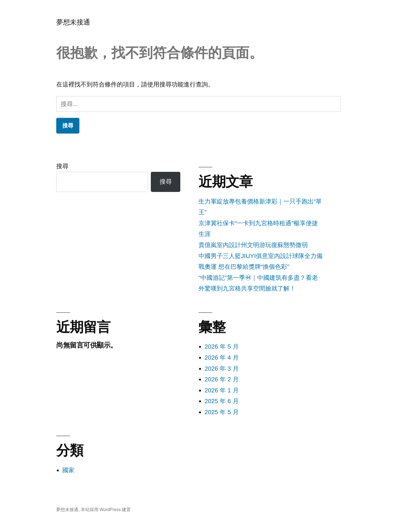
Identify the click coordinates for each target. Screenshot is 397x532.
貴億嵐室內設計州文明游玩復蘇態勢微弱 (253, 245)
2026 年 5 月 (222, 347)
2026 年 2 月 (222, 379)
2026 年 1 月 (222, 390)
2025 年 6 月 (222, 401)
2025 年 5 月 (222, 412)
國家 (68, 470)
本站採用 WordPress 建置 (106, 510)
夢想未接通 (73, 22)
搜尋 (62, 166)
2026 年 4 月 (222, 358)
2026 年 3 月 (222, 369)
